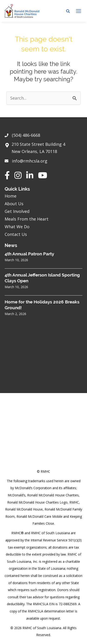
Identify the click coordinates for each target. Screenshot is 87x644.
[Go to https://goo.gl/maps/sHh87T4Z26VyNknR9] (43, 149)
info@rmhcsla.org (30, 161)
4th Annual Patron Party (29, 254)
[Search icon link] (68, 12)
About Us (14, 204)
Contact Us (16, 234)
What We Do (17, 227)
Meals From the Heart (27, 219)
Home (11, 196)
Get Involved (17, 211)
